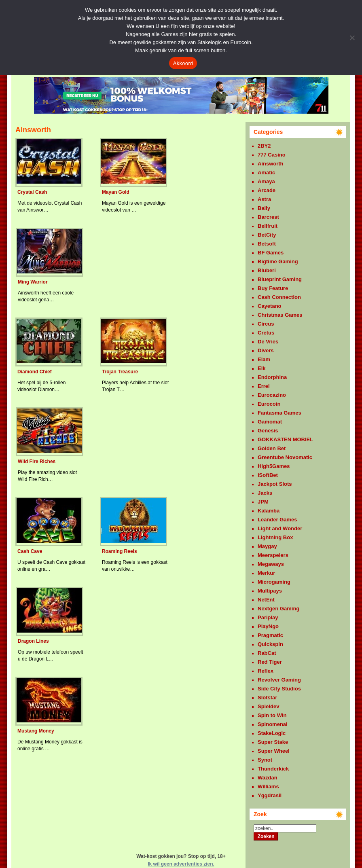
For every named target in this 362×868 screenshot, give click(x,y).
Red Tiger (270, 662)
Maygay (267, 546)
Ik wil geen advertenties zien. (181, 864)
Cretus (266, 333)
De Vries (268, 342)
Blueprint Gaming (280, 279)
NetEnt (266, 600)
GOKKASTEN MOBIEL (285, 439)
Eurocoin (269, 404)
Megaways (271, 564)
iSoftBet (268, 475)
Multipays (270, 591)
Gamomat (270, 422)
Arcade (267, 190)
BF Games (271, 253)
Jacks (265, 493)
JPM (263, 502)
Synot (265, 760)
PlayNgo (268, 626)
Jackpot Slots (275, 484)
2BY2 (264, 146)
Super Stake (273, 742)
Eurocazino (272, 395)
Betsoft (267, 244)
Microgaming (274, 582)
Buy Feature (273, 288)
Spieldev (268, 706)
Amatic (266, 173)
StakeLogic (272, 733)
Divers (266, 350)
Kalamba (269, 511)
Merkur (266, 573)
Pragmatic (270, 635)
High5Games (274, 466)
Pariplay (268, 617)
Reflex (266, 671)
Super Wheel (274, 751)
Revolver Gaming (279, 680)
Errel (264, 386)
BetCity (267, 235)
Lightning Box (275, 537)
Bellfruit (268, 226)
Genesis (268, 431)
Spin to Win (272, 715)
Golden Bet (272, 448)
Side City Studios (279, 689)
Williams (268, 786)
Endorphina (272, 377)
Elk (262, 368)
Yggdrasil (270, 795)
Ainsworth (271, 164)
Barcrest (268, 217)
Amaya (266, 181)
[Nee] (352, 38)
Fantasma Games (279, 413)
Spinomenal (273, 724)
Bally (264, 208)
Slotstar (267, 698)
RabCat (267, 653)
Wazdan (268, 778)
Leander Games (277, 520)
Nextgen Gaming (278, 609)
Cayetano (270, 306)
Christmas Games (280, 315)
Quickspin (270, 644)
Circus (266, 324)
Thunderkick (273, 769)
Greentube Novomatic (285, 457)
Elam (264, 359)
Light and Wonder (280, 528)
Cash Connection (279, 297)
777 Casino (272, 155)
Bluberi (267, 270)
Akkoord (183, 63)
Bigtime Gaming (278, 261)
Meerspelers (273, 555)
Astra (264, 199)
